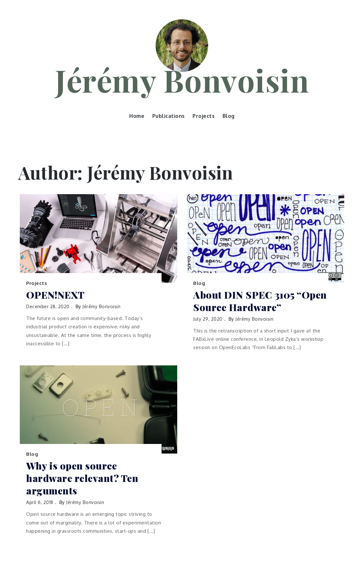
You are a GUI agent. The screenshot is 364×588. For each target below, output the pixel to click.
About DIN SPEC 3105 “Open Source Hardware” (260, 301)
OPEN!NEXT (55, 295)
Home (137, 116)
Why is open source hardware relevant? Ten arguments (82, 478)
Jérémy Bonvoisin (182, 80)
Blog (229, 116)
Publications (169, 116)
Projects (204, 116)
